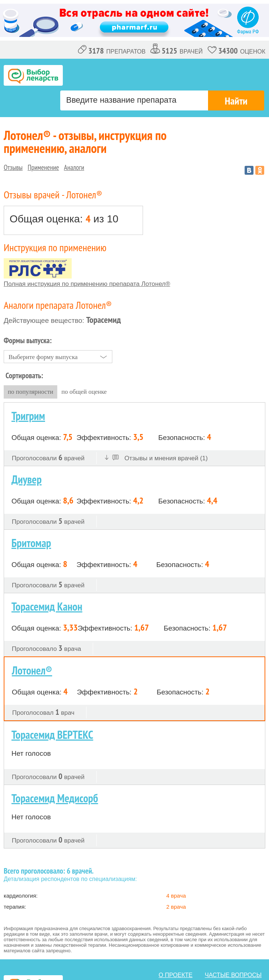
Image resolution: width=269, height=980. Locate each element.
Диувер (27, 479)
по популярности (30, 392)
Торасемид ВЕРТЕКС (52, 735)
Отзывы (13, 167)
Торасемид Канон (47, 606)
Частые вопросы (233, 975)
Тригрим (28, 416)
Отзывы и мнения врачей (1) (156, 458)
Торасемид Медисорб (55, 798)
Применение (43, 167)
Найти (236, 101)
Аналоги (74, 167)
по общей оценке (84, 392)
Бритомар (31, 543)
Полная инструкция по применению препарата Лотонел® (87, 284)
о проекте (176, 975)
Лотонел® (32, 670)
